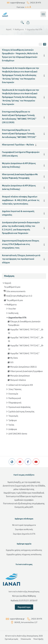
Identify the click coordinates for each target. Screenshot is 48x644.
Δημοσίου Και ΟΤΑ (34, 29)
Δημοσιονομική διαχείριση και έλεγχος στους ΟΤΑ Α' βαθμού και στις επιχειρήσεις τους (21, 244)
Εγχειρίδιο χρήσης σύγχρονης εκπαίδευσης (24, 554)
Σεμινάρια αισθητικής (24, 529)
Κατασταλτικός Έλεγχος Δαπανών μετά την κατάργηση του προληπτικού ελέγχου (21, 259)
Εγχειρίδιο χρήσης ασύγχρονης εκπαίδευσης (24, 550)
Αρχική (9, 29)
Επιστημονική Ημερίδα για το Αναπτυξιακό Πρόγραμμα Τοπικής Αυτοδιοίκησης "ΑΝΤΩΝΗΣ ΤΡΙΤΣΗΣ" (19, 134)
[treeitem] (24, 359)
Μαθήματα (19, 29)
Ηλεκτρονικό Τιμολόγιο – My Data (18, 145)
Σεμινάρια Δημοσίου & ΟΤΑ (24, 534)
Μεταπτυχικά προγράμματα (24, 525)
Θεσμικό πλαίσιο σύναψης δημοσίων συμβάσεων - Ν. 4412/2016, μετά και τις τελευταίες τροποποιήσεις (21, 200)
